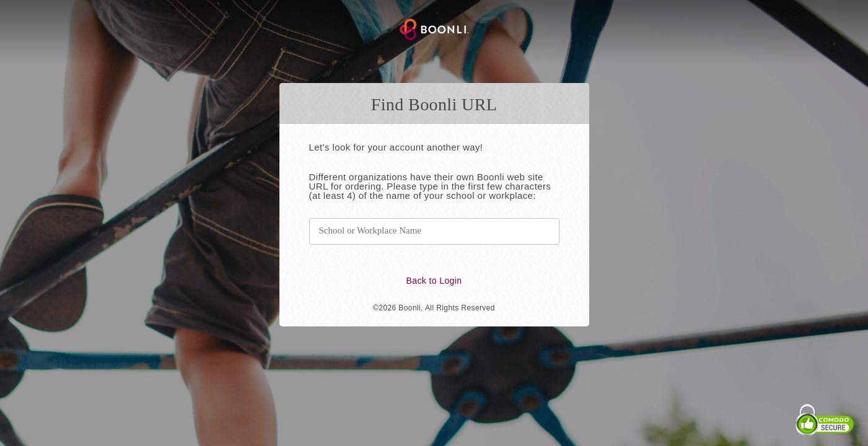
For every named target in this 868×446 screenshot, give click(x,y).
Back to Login (434, 281)
